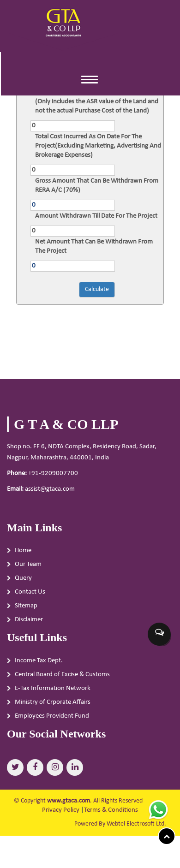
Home (23, 554)
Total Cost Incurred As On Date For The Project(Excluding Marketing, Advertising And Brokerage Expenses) (98, 146)
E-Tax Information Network (53, 692)
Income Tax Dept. (39, 664)
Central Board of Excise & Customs (62, 678)
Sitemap (26, 609)
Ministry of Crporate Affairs (53, 705)
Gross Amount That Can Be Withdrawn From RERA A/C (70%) (97, 186)
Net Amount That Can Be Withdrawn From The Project (94, 247)
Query (23, 582)
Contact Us (30, 596)
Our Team (28, 568)
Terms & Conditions (111, 810)
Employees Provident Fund (52, 719)
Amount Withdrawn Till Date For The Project (96, 216)
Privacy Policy (61, 810)
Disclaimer (29, 623)
